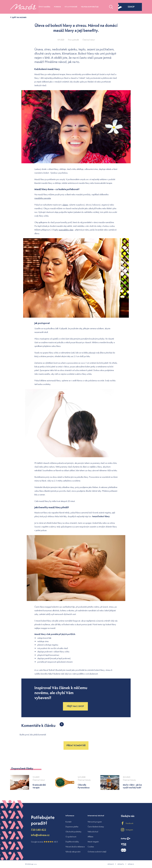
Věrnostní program (95, 822)
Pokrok (57, 7)
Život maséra (44, 7)
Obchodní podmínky (73, 832)
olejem (65, 205)
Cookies (91, 847)
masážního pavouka (43, 198)
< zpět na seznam (18, 17)
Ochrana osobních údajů (97, 852)
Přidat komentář (76, 745)
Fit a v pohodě (71, 7)
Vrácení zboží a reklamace (75, 847)
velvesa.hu (121, 864)
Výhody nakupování (73, 852)
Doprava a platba (72, 827)
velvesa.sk (111, 864)
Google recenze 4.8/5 (44, 842)
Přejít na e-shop (75, 706)
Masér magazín (93, 842)
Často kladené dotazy (96, 827)
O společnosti (71, 837)
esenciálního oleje (66, 230)
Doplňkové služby (72, 842)
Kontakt (69, 822)
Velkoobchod (93, 832)
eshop (126, 7)
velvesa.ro (131, 864)
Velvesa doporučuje (90, 7)
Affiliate (90, 837)
